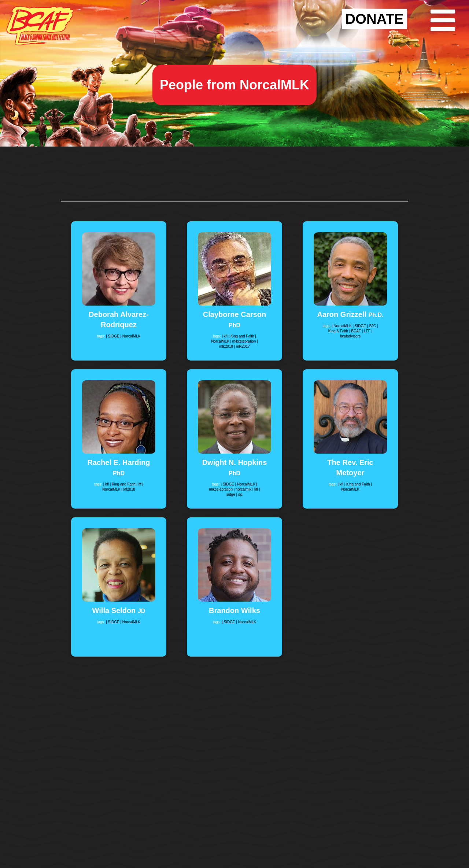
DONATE (374, 19)
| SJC (372, 326)
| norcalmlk (243, 489)
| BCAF (356, 331)
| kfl (225, 336)
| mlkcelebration (243, 341)
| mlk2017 (242, 346)
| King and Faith (242, 336)
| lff (139, 484)
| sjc (240, 494)
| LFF (367, 331)
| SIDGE (113, 336)
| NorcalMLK (130, 336)
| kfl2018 (128, 489)
